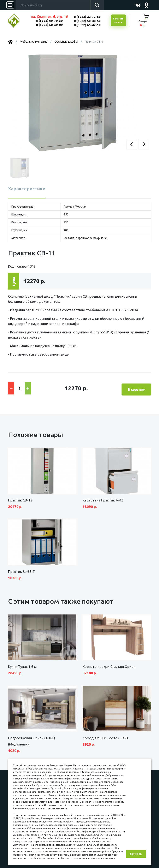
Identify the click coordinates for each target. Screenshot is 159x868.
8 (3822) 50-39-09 (49, 25)
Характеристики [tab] (27, 189)
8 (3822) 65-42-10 (87, 25)
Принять (136, 854)
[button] (132, 144)
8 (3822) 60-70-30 (49, 21)
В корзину (136, 387)
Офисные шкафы (66, 42)
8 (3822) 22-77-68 (87, 17)
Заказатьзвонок (118, 21)
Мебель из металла (34, 42)
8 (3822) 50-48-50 (87, 21)
